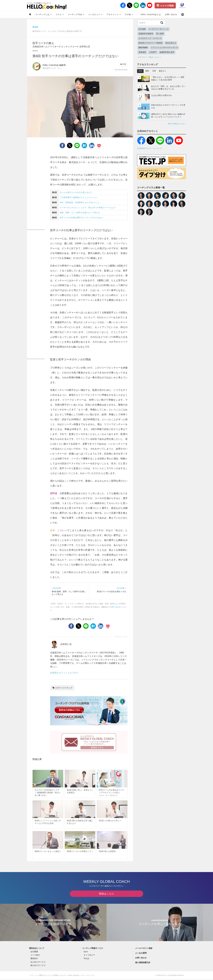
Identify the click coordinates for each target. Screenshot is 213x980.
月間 (154, 71)
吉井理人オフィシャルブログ (64, 673)
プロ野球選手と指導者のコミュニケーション (79, 197)
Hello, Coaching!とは (151, 14)
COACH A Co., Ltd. (163, 976)
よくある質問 (141, 953)
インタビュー (95, 14)
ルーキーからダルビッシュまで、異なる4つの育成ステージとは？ (88, 208)
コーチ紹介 (35, 956)
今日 (140, 71)
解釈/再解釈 (143, 48)
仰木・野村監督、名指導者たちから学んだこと (80, 202)
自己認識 (142, 29)
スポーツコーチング (62, 688)
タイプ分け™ (89, 956)
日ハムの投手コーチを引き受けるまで (76, 192)
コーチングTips (76, 14)
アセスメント (114, 14)
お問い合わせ (171, 14)
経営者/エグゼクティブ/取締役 (151, 43)
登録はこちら (106, 894)
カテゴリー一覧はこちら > (149, 57)
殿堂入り (162, 71)
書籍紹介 (34, 959)
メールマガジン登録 (144, 949)
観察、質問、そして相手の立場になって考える (80, 213)
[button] (183, 14)
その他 (129, 14)
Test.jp (86, 959)
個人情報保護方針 (143, 963)
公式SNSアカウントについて (149, 148)
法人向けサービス (38, 962)
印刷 (123, 64)
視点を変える (171, 43)
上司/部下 (153, 52)
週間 (147, 71)
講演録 (35, 27)
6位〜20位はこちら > (177, 124)
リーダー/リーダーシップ (159, 29)
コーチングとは (43, 14)
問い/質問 (160, 34)
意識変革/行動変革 (146, 34)
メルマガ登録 (165, 5)
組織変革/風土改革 (167, 52)
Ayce (86, 952)
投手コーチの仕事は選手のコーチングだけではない (82, 218)
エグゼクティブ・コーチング (150, 38)
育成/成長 (142, 52)
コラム (60, 14)
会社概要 (34, 952)
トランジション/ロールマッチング (164, 48)
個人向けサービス (38, 966)
